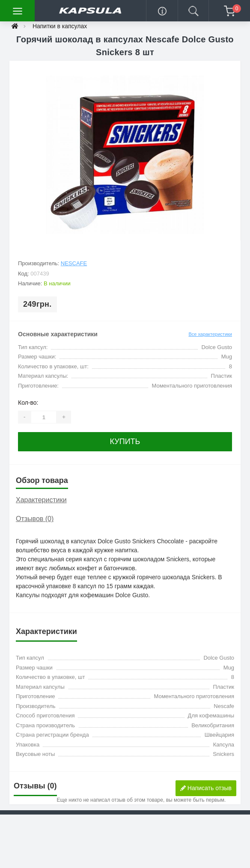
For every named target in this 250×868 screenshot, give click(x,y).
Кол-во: (28, 403)
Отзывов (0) (35, 519)
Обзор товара (42, 480)
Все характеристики (210, 334)
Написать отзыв (206, 788)
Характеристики (41, 500)
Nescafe (74, 263)
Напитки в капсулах (60, 26)
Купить (125, 441)
